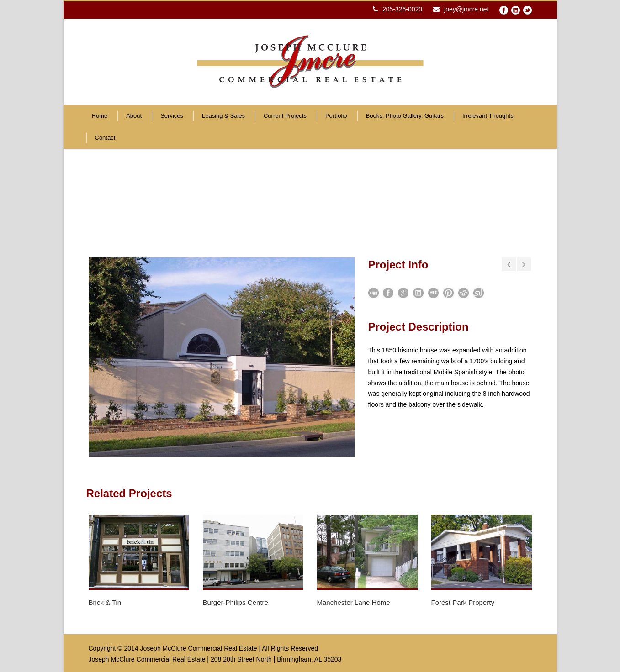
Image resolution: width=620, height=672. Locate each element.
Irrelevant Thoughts (488, 116)
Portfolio (336, 116)
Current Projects (285, 116)
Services (172, 116)
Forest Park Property (463, 602)
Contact (105, 138)
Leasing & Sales (223, 116)
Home (100, 116)
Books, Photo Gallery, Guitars (405, 116)
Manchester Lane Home (354, 602)
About (134, 116)
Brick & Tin (105, 602)
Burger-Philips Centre (236, 602)
